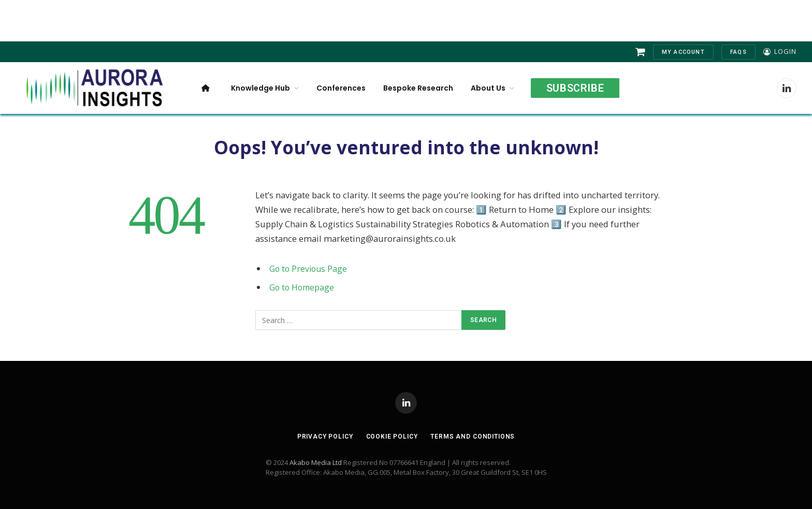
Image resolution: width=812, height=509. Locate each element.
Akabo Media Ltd (316, 462)
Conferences (341, 88)
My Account (683, 52)
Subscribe (575, 88)
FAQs (738, 52)
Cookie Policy (391, 436)
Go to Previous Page (309, 268)
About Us (488, 88)
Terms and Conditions (477, 436)
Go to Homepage (303, 287)
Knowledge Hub (260, 88)
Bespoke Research (418, 88)
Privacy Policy (320, 436)
